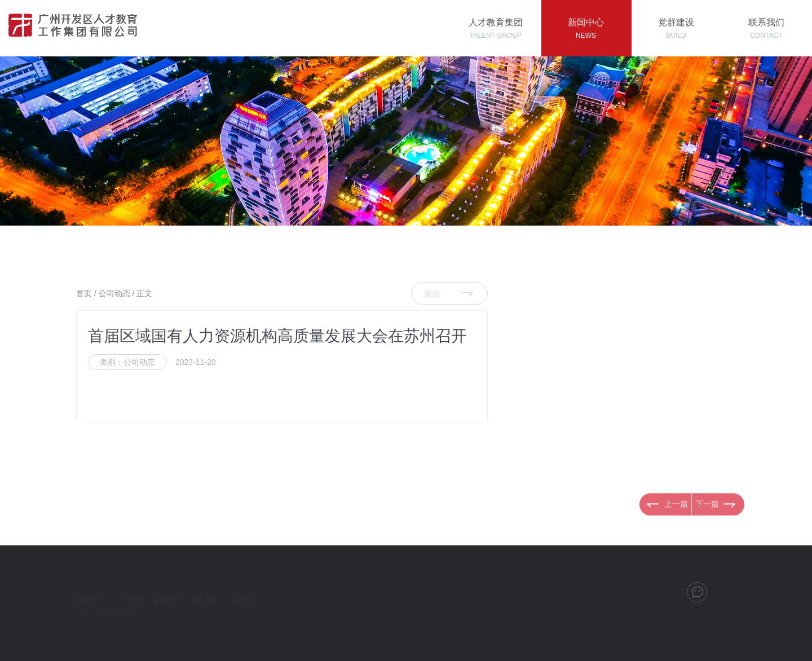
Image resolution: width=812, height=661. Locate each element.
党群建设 (676, 28)
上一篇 (676, 522)
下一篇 (707, 522)
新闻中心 (586, 28)
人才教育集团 (496, 28)
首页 (84, 293)
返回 (432, 294)
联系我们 (766, 28)
